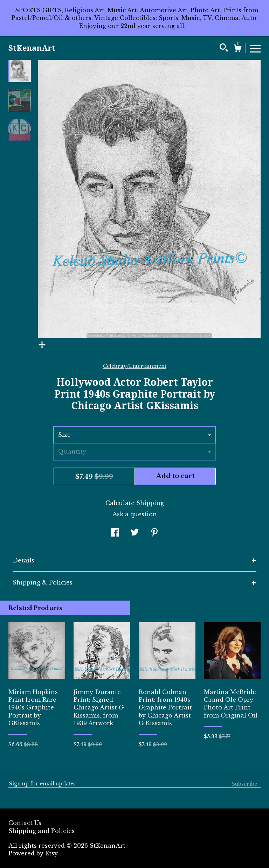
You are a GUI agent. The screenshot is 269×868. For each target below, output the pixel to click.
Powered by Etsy (33, 853)
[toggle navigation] (255, 48)
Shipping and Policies (42, 831)
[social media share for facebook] (115, 533)
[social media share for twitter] (135, 533)
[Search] (224, 49)
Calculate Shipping (135, 503)
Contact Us (25, 823)
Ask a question (135, 514)
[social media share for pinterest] (154, 533)
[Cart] (237, 49)
